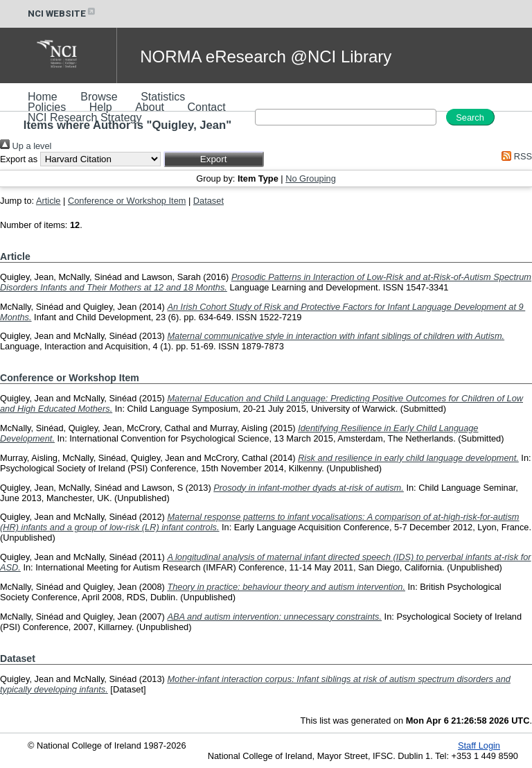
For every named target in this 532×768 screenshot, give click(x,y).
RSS (515, 156)
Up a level (26, 146)
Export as (19, 159)
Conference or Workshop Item (127, 201)
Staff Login (479, 745)
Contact (207, 107)
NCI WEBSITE (62, 14)
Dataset (209, 201)
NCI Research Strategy (85, 117)
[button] (214, 159)
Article (48, 201)
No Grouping (311, 178)
